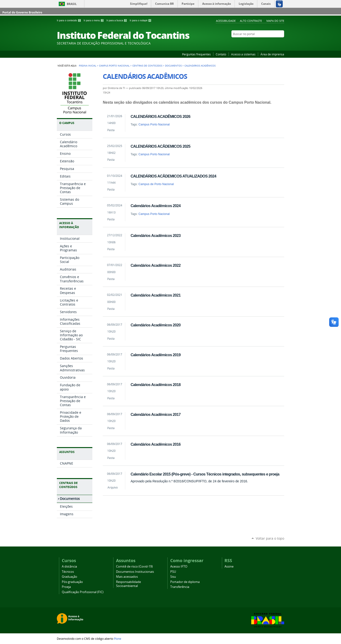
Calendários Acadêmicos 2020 (155, 325)
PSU (173, 572)
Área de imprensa (272, 54)
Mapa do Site (275, 21)
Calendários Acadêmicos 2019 (155, 355)
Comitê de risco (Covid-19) (134, 566)
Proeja (66, 587)
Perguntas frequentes (196, 54)
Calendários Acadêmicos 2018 (155, 385)
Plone (118, 639)
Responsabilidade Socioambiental (128, 584)
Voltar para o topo (270, 538)
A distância (69, 566)
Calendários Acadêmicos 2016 (155, 444)
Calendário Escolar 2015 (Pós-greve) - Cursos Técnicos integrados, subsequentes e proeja (205, 474)
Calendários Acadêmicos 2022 (155, 265)
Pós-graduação (72, 582)
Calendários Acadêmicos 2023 (155, 235)
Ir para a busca (117, 20)
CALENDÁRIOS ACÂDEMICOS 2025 (160, 146)
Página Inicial (87, 66)
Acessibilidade (226, 21)
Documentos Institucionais (135, 572)
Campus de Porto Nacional (156, 184)
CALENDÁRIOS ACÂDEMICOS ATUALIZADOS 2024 (173, 176)
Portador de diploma (185, 582)
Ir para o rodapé (141, 20)
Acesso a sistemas (243, 54)
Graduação (70, 577)
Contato (221, 54)
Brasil (72, 4)
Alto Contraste (251, 21)
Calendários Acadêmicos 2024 (155, 206)
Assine (229, 566)
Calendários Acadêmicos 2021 (155, 295)
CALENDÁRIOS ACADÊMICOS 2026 (160, 116)
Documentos (173, 66)
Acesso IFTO (179, 566)
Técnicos (68, 572)
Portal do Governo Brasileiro (22, 12)
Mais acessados (127, 577)
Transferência (180, 587)
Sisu (173, 577)
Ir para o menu (94, 20)
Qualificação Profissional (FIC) (83, 592)
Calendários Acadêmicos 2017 (155, 414)
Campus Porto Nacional (114, 66)
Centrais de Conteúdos (147, 66)
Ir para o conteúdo (69, 20)
